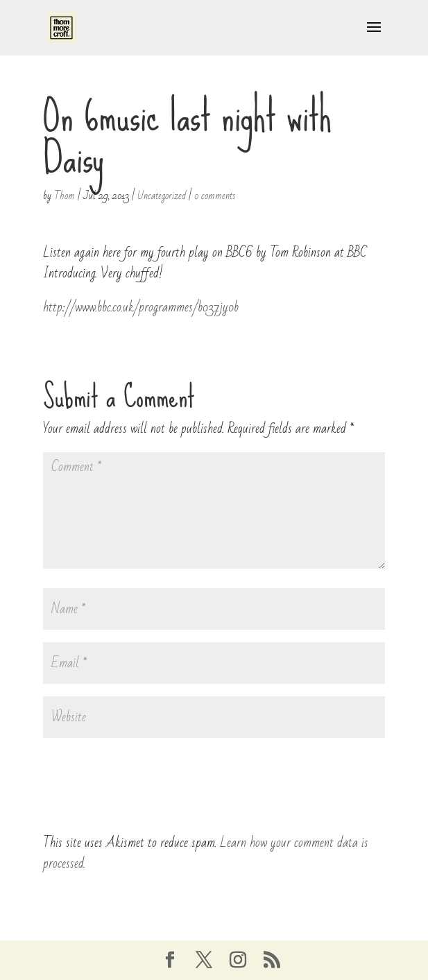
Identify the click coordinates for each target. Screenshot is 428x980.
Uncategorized (162, 196)
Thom (65, 196)
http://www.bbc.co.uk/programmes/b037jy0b (141, 307)
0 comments (215, 196)
